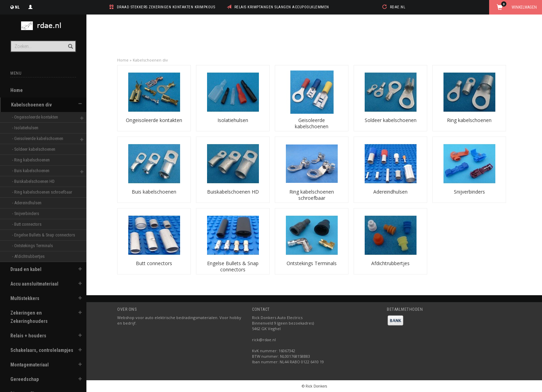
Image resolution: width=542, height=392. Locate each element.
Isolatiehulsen (233, 120)
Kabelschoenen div (31, 105)
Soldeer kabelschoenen (391, 120)
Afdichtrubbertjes (390, 263)
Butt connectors (154, 263)
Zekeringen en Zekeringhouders (29, 317)
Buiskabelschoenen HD (233, 192)
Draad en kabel (26, 269)
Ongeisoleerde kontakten (154, 120)
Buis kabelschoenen (154, 192)
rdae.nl (398, 7)
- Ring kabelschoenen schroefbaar (42, 192)
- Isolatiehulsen (26, 128)
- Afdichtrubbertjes (29, 256)
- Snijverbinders (26, 213)
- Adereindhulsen (27, 203)
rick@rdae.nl (264, 340)
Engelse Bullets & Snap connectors (233, 266)
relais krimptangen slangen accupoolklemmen (282, 7)
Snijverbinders (469, 192)
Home (17, 90)
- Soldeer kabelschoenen (34, 149)
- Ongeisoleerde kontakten (36, 117)
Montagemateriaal (30, 365)
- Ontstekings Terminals (33, 246)
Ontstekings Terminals (312, 263)
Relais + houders (28, 336)
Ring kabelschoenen (469, 120)
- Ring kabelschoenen (31, 160)
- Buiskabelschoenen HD (34, 181)
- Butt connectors (27, 224)
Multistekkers (25, 298)
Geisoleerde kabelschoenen (312, 123)
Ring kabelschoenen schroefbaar (312, 195)
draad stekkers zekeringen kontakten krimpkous (166, 7)
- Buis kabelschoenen (31, 171)
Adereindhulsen (390, 192)
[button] (80, 104)
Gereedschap (25, 379)
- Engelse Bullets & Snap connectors (42, 235)
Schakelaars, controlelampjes (42, 350)
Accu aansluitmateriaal (34, 284)
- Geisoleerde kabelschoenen (38, 138)
